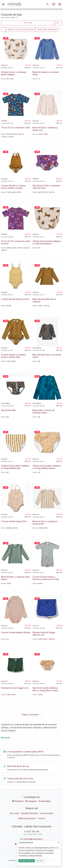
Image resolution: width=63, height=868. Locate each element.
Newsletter (46, 801)
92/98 (9, 134)
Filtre (28, 23)
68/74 (14, 192)
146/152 (4, 250)
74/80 (11, 79)
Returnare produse (27, 818)
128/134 (15, 528)
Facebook (19, 801)
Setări (40, 861)
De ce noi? (15, 813)
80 (39, 248)
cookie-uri (29, 848)
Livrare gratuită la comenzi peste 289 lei (25, 752)
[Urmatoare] (31, 714)
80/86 (9, 528)
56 (8, 639)
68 (8, 79)
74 (39, 79)
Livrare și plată (46, 813)
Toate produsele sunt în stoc (20, 778)
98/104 (14, 134)
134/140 (11, 137)
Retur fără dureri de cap (18, 766)
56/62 (40, 134)
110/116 (4, 137)
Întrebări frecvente (30, 813)
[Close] (59, 842)
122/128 (51, 192)
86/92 (40, 192)
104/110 (21, 134)
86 (8, 417)
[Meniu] (3, 4)
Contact (41, 818)
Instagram (32, 801)
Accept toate (27, 861)
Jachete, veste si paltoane (21, 30)
